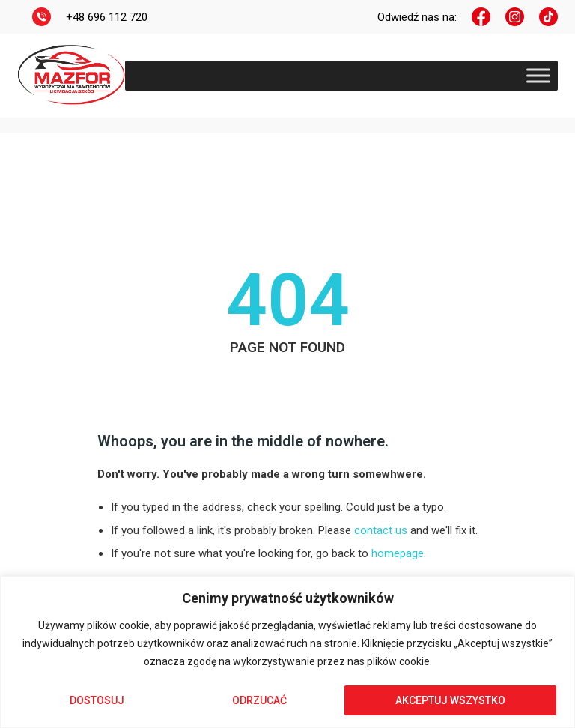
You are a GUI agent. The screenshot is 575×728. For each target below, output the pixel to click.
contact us (381, 530)
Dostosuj (97, 700)
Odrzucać (259, 700)
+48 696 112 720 (107, 17)
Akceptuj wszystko (450, 700)
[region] (287, 652)
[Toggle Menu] (538, 75)
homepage (398, 553)
